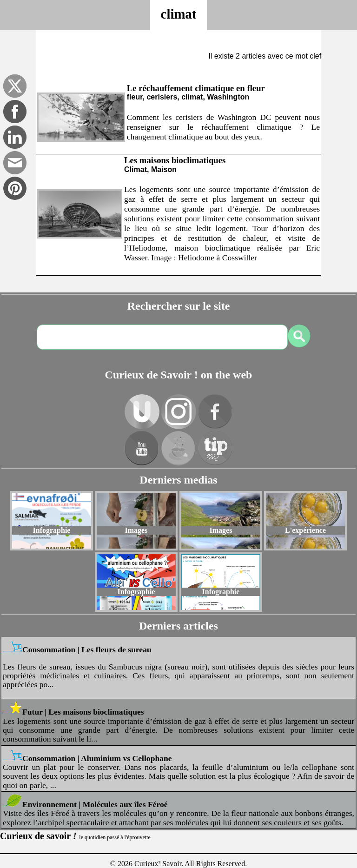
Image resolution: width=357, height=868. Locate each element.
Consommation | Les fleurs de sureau (87, 649)
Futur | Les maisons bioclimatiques (83, 712)
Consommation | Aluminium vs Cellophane (97, 758)
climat (179, 14)
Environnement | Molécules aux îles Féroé (95, 804)
